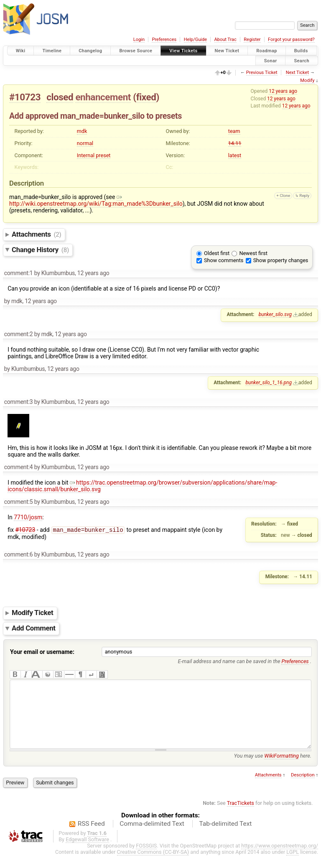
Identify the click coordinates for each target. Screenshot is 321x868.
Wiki (21, 51)
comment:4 (19, 467)
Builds (301, 51)
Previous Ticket (262, 73)
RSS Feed (91, 836)
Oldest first (217, 253)
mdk (82, 131)
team (234, 131)
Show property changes (281, 260)
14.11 (235, 143)
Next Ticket (297, 73)
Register (252, 40)
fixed (146, 97)
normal (85, 143)
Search (302, 60)
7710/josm (28, 517)
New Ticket (227, 51)
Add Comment (34, 628)
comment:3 (19, 402)
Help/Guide (195, 40)
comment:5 (19, 502)
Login (139, 40)
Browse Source (136, 51)
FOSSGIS (146, 858)
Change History (40, 250)
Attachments (37, 234)
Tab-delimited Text (225, 836)
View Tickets (183, 51)
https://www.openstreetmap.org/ (280, 858)
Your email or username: (42, 652)
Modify (307, 80)
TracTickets (241, 816)
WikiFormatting (282, 768)
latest (235, 155)
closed (60, 97)
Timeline (52, 51)
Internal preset (94, 155)
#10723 (25, 97)
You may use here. (273, 768)
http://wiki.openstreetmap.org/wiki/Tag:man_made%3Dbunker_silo (96, 200)
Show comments (224, 260)
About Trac (225, 40)
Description (303, 788)
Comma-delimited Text (152, 836)
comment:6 (19, 554)
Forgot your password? (291, 40)
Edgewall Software (87, 852)
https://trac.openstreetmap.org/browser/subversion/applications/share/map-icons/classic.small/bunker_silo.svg (142, 486)
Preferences (164, 40)
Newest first (253, 253)
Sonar (271, 60)
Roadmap (267, 51)
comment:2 (19, 334)
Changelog (90, 51)
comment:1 (19, 273)
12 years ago (283, 91)
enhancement (103, 97)
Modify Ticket (32, 613)
